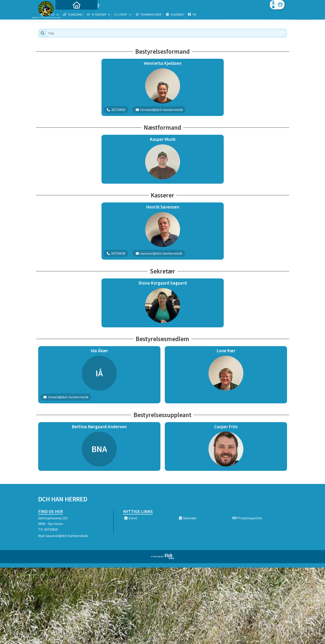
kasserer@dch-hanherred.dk (67, 536)
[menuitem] (65, 15)
